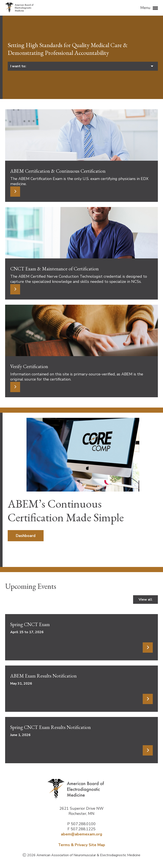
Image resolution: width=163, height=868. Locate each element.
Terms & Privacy (73, 845)
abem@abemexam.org (81, 834)
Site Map (97, 845)
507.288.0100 (83, 824)
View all (145, 600)
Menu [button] (149, 8)
